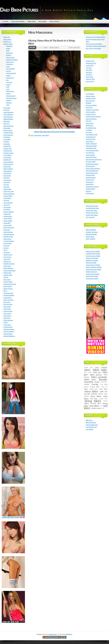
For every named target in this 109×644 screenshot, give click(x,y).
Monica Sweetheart (10, 270)
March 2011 (90, 77)
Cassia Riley (7, 139)
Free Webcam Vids (92, 135)
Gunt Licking (90, 141)
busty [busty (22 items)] (97, 382)
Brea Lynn (7, 124)
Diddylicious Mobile (92, 260)
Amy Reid (6, 110)
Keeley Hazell (90, 237)
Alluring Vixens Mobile (93, 251)
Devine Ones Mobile (92, 258)
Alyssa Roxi (7, 108)
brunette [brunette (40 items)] (89, 382)
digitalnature (53, 634)
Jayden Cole (7, 214)
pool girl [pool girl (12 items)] (87, 394)
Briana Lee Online (91, 105)
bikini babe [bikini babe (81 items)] (100, 370)
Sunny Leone (7, 313)
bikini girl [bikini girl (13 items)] (97, 372)
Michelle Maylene (9, 264)
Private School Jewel (10, 284)
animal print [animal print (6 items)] (88, 367)
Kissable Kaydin (8, 237)
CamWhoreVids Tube (92, 208)
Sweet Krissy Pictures (92, 187)
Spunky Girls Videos (92, 215)
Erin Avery (7, 178)
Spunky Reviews (91, 178)
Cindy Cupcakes (91, 112)
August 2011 (90, 65)
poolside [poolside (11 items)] (94, 394)
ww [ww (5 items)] (103, 408)
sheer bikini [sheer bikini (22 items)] (96, 396)
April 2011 (89, 74)
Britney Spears (8, 130)
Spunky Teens (90, 180)
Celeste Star (7, 146)
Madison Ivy (7, 261)
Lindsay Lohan (8, 255)
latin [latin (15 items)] (86, 389)
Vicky (8, 105)
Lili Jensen (7, 252)
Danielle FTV (7, 160)
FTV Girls (6, 185)
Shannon (9, 103)
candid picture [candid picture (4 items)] (104, 382)
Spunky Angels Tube (92, 213)
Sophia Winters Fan (92, 173)
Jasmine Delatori (9, 212)
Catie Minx (89, 107)
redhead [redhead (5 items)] (86, 396)
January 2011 (90, 81)
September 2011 (91, 63)
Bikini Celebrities (91, 230)
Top (64, 637)
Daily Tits (89, 121)
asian (32, 135)
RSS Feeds (49, 637)
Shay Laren (7, 302)
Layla (8, 87)
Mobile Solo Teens (91, 272)
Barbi (8, 51)
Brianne (9, 55)
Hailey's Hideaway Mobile (94, 267)
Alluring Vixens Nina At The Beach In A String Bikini (51, 42)
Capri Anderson (8, 135)
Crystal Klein (7, 157)
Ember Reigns (8, 171)
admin (46, 47)
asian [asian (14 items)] (97, 367)
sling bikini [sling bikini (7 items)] (94, 399)
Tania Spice (7, 318)
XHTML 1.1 (57, 637)
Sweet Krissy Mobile (92, 278)
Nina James (7, 280)
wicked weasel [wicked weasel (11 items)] (96, 408)
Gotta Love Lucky (9, 191)
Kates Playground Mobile (94, 269)
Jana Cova (7, 205)
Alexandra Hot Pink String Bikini (96, 37)
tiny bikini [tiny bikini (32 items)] (94, 406)
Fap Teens (89, 132)
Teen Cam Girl (90, 217)
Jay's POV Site (90, 153)
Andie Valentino (8, 112)
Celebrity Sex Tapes (92, 232)
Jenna (8, 66)
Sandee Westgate (9, 295)
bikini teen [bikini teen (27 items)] (90, 379)
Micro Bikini (90, 429)
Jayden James (8, 216)
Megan (8, 94)
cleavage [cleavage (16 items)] (95, 384)
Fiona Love (7, 182)
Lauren (8, 85)
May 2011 (89, 72)
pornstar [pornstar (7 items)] (101, 394)
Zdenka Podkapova (9, 336)
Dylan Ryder (7, 167)
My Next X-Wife (91, 162)
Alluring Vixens (54, 47)
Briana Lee (9, 53)
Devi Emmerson (8, 164)
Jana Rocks (7, 209)
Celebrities (7, 144)
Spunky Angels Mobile (93, 274)
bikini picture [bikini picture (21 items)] (96, 375)
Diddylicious (90, 125)
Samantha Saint (8, 293)
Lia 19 (5, 250)
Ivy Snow (6, 200)
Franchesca (10, 64)
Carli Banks (7, 137)
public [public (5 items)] (106, 394)
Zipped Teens (90, 193)
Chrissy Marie (10, 57)
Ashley (8, 48)
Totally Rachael (91, 189)
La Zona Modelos (9, 241)
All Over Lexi (7, 42)
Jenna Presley (8, 218)
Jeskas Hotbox (8, 221)
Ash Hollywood (8, 117)
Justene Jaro (10, 78)
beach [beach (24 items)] (104, 367)
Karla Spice (7, 230)
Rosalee (9, 100)
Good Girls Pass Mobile (93, 265)
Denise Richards (8, 162)
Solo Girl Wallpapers (92, 171)
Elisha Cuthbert (8, 169)
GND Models (7, 189)
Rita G (5, 291)
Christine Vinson (9, 153)
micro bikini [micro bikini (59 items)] (91, 391)
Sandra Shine (8, 298)
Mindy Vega (7, 266)
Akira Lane (7, 37)
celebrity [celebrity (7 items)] (87, 384)
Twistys (6, 322)
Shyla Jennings (8, 304)
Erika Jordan (7, 176)
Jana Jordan (7, 207)
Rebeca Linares (8, 289)
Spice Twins (7, 309)
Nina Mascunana (11, 98)
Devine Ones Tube (91, 210)
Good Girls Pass (91, 139)
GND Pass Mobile (91, 263)
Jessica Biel (7, 223)
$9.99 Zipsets (90, 94)
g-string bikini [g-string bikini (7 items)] (95, 387)
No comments (75, 47)
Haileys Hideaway (9, 194)
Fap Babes (89, 130)
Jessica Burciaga (11, 73)
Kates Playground (9, 234)
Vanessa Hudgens (9, 331)
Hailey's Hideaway (91, 144)
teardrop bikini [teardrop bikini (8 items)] (96, 403)
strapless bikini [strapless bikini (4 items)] (103, 399)
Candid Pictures (8, 133)
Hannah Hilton (8, 196)
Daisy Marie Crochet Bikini (94, 44)
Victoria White (8, 334)
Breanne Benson (9, 126)
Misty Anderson (8, 268)
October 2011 (90, 61)
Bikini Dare (89, 420)
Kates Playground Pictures (94, 159)
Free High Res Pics (91, 427)
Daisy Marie (10, 62)
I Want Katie (7, 198)
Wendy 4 (89, 191)
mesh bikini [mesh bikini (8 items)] (103, 389)
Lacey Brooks (8, 243)
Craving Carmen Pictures (93, 116)
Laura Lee (9, 82)
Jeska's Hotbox (90, 155)
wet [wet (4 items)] (101, 406)
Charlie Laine (8, 148)
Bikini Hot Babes (91, 422)
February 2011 (90, 79)
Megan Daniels (11, 96)
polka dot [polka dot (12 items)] (103, 391)
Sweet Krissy (7, 316)
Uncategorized (8, 327)
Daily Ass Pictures (91, 119)
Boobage (89, 103)
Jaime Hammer (8, 203)
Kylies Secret (7, 239)
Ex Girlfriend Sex (91, 128)
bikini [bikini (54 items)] (87, 370)
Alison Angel (7, 39)
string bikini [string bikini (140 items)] (93, 401)
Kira (7, 80)
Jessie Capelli (8, 225)
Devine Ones (90, 123)
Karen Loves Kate (9, 227)
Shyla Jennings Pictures (93, 168)
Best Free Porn (90, 101)
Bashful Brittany (8, 119)
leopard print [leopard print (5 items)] (93, 389)
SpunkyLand (90, 182)
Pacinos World (8, 282)
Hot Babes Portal (91, 148)
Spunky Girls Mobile (92, 276)
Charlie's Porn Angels (92, 110)
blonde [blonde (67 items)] (103, 380)
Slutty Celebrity (91, 239)
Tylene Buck (7, 325)
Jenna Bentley (10, 69)
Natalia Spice (8, 273)
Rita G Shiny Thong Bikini (93, 48)
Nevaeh (6, 277)
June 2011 (89, 70)
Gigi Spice (7, 187)
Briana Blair (7, 128)
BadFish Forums (91, 98)
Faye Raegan (7, 180)
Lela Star (6, 248)
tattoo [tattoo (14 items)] (87, 403)
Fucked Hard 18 (91, 137)
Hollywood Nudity (91, 146)
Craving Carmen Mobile (93, 256)
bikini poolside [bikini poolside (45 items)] (99, 377)
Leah (8, 89)
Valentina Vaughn (9, 329)
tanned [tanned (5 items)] (105, 401)
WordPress (69, 634)
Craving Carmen (91, 114)
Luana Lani (7, 259)
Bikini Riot (7, 121)
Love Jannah (7, 257)
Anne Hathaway (8, 114)
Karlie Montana (8, 232)
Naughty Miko (8, 275)
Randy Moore (8, 286)
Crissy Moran (8, 155)
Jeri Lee (9, 71)
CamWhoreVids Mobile (93, 254)
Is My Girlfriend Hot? (92, 150)
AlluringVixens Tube (92, 206)
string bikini (45, 135)
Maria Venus (10, 91)
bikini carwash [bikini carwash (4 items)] (88, 372)
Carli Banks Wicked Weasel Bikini (96, 46)
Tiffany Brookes (8, 320)
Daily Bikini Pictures (19, 10)
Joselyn (8, 76)
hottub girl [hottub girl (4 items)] (104, 387)
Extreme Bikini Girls (92, 425)
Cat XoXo (6, 142)
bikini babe (38, 135)
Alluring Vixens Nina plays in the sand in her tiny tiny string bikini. (54, 132)
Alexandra (9, 46)
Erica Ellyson (7, 173)
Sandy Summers (8, 300)
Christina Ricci (8, 151)
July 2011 (89, 68)
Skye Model (7, 307)
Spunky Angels (8, 311)
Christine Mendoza (12, 60)
